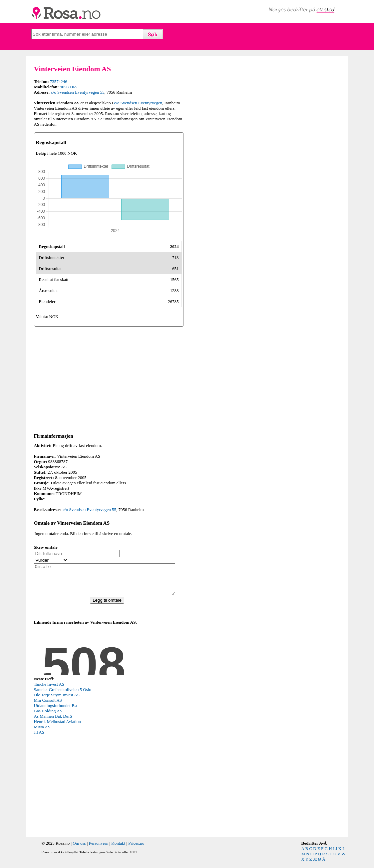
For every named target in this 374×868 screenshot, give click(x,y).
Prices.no (136, 849)
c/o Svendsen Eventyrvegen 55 (78, 92)
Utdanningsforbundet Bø (55, 711)
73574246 (59, 81)
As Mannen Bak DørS (53, 722)
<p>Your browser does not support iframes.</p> (84, 656)
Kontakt (118, 849)
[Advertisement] (109, 379)
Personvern (99, 849)
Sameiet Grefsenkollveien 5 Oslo (63, 695)
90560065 (69, 87)
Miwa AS (42, 733)
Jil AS (39, 738)
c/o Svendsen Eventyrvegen (138, 103)
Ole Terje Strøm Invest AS (57, 701)
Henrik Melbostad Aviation (57, 727)
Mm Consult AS (48, 706)
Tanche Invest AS (49, 690)
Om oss (79, 849)
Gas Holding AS (48, 717)
